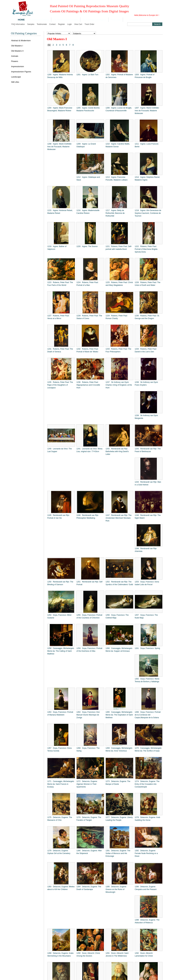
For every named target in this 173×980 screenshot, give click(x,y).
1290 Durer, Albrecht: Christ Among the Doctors (88, 955)
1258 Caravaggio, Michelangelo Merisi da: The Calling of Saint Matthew (61, 651)
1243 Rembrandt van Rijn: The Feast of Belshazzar (148, 450)
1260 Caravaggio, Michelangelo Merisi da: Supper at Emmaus (119, 650)
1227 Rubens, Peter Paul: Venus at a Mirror (58, 317)
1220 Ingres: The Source (87, 246)
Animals (15, 56)
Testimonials (42, 24)
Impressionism (18, 66)
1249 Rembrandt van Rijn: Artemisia (146, 550)
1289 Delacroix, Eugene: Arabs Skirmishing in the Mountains (60, 955)
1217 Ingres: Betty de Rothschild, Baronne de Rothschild (115, 213)
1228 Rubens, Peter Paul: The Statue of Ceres (89, 317)
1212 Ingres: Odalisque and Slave (88, 179)
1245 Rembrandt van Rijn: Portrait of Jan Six (58, 517)
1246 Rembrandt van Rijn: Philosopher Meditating (88, 517)
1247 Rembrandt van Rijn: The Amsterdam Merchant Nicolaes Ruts (119, 518)
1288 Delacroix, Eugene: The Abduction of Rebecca (147, 921)
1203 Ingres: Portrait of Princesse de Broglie (145, 76)
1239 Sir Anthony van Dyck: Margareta (146, 417)
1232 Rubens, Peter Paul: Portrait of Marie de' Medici (87, 350)
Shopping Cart (136, 20)
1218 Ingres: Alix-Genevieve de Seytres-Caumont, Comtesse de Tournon (148, 213)
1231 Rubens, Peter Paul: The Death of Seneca (60, 350)
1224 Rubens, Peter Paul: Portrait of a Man (87, 284)
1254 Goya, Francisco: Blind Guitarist (59, 616)
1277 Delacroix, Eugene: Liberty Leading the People (119, 819)
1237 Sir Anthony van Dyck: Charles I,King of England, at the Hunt (119, 385)
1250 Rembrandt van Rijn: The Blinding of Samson (60, 583)
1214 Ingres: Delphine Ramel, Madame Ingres (147, 179)
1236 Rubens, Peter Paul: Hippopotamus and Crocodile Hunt (88, 385)
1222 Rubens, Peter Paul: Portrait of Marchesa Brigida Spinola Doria (146, 249)
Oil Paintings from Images (66, 20)
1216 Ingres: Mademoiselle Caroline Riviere (88, 212)
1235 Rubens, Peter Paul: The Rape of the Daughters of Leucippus (60, 385)
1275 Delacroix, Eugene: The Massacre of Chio (60, 819)
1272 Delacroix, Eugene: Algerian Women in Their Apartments (87, 784)
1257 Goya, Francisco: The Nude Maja (146, 616)
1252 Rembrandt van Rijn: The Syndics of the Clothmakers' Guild (119, 583)
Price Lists (116, 20)
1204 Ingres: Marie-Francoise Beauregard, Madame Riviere (60, 109)
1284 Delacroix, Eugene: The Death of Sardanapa (89, 888)
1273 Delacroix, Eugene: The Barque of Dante (118, 783)
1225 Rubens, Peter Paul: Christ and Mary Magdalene (119, 284)
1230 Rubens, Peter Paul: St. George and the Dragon (147, 317)
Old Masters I (17, 46)
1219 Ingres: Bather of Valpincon (57, 248)
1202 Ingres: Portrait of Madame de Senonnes (119, 76)
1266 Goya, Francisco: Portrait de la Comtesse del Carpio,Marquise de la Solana (148, 715)
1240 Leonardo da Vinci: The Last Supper (59, 450)
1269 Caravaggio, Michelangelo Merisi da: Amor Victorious (119, 749)
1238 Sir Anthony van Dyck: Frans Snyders (146, 384)
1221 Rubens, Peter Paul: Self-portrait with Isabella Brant (119, 248)
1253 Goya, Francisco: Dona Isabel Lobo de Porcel (147, 583)
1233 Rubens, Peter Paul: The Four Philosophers (118, 350)
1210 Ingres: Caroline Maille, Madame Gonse (118, 145)
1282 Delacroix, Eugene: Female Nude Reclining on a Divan (146, 853)
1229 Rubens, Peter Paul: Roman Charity (117, 317)
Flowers (15, 61)
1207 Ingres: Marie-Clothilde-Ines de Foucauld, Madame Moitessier (147, 111)
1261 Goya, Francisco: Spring (147, 648)
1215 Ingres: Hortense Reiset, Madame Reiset (60, 212)
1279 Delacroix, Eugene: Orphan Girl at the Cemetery (59, 852)
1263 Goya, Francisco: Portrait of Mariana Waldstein (60, 713)
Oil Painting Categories (24, 33)
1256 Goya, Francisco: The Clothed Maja (117, 616)
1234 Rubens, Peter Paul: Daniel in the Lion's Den (146, 350)
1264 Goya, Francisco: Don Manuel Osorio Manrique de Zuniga (88, 715)
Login (69, 24)
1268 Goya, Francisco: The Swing (88, 749)
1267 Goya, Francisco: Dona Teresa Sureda (59, 749)
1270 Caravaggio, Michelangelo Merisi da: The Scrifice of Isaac (148, 749)
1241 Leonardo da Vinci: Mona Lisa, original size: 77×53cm (89, 450)
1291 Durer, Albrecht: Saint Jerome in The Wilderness (117, 955)
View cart (78, 24)
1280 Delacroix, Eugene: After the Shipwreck (89, 852)
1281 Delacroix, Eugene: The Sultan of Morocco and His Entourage (118, 853)
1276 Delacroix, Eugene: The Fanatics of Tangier (89, 819)
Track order (89, 24)
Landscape (16, 77)
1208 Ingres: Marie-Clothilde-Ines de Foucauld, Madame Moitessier (60, 147)
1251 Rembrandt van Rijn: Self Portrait (89, 583)
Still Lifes (15, 82)
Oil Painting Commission (94, 20)
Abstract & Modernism (21, 41)
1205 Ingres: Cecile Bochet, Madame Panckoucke (88, 109)
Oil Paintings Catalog (39, 20)
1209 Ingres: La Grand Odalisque (86, 145)
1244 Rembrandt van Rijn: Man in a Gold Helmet (148, 483)
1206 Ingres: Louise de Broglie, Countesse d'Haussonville (119, 109)
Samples (31, 24)
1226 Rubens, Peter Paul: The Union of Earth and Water (148, 284)
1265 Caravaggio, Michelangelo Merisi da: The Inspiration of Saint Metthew (119, 715)
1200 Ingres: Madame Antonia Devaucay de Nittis (60, 76)
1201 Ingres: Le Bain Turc (87, 75)
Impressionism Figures (21, 72)
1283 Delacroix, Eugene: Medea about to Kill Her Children (61, 888)
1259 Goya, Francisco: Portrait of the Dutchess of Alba (89, 650)
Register (61, 24)
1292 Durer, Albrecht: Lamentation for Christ (144, 955)
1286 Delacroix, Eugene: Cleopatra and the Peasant (146, 888)
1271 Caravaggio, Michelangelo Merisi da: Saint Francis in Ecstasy (61, 784)
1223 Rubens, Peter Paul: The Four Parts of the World (60, 284)
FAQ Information (18, 24)
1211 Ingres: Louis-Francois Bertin (147, 145)
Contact (52, 24)
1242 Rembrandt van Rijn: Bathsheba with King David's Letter (117, 451)
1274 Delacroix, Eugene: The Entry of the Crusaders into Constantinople (147, 784)
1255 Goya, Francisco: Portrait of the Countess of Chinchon (89, 616)
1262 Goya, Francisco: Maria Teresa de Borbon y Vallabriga (147, 680)
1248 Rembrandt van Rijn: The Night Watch (148, 517)
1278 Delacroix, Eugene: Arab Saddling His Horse (147, 819)
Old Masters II (17, 51)
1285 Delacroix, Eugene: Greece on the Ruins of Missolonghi (116, 889)
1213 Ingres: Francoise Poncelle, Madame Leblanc (117, 179)
